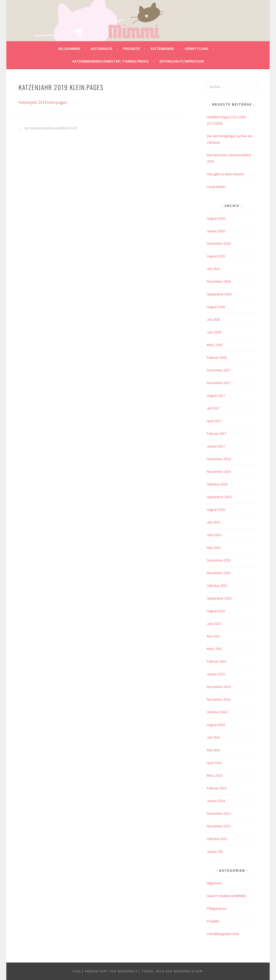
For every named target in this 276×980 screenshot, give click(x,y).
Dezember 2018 (219, 281)
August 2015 (216, 611)
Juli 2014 (213, 737)
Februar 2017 (217, 434)
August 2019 (216, 256)
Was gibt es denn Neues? (226, 174)
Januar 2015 (216, 674)
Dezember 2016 (219, 459)
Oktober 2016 (217, 484)
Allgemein (214, 883)
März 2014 (215, 775)
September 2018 (219, 294)
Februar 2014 (217, 788)
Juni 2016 (214, 535)
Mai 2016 (214, 548)
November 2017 (219, 383)
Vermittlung (196, 49)
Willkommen (69, 49)
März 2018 (215, 345)
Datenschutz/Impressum (182, 61)
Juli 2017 (213, 408)
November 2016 (219, 472)
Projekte (131, 49)
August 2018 (216, 307)
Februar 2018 (217, 357)
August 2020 (216, 218)
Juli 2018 (213, 319)
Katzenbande (162, 49)
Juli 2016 (213, 522)
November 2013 (219, 826)
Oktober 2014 (217, 712)
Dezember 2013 (219, 813)
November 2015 (219, 573)
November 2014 (219, 699)
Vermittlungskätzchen (223, 934)
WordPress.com (188, 971)
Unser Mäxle (216, 187)
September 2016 (219, 497)
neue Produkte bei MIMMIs (226, 896)
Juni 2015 (214, 624)
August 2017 (216, 395)
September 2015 (219, 598)
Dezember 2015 (219, 560)
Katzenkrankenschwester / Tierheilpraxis (111, 61)
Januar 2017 (216, 446)
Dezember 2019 (219, 243)
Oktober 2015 (217, 586)
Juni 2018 (214, 332)
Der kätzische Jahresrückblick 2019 (48, 128)
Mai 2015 (214, 636)
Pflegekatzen (217, 908)
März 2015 (215, 649)
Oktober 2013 (217, 839)
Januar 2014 (216, 801)
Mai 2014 (214, 750)
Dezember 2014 (219, 687)
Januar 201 (215, 851)
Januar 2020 (216, 231)
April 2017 (214, 421)
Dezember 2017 (219, 370)
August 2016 (216, 510)
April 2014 (214, 763)
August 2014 (216, 725)
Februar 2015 (217, 661)
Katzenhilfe (102, 49)
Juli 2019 (213, 269)
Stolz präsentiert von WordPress (105, 971)
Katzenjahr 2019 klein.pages (43, 102)
